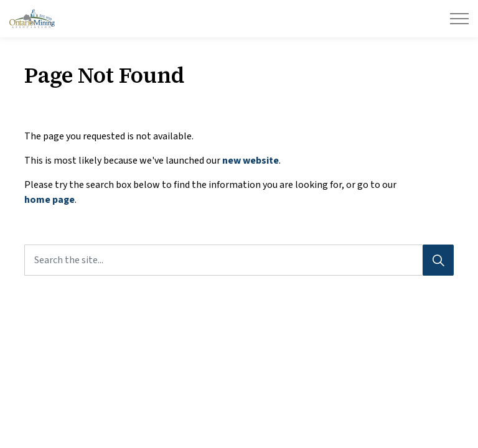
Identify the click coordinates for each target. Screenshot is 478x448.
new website (251, 161)
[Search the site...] (239, 260)
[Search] (438, 260)
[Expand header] (459, 19)
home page (49, 200)
